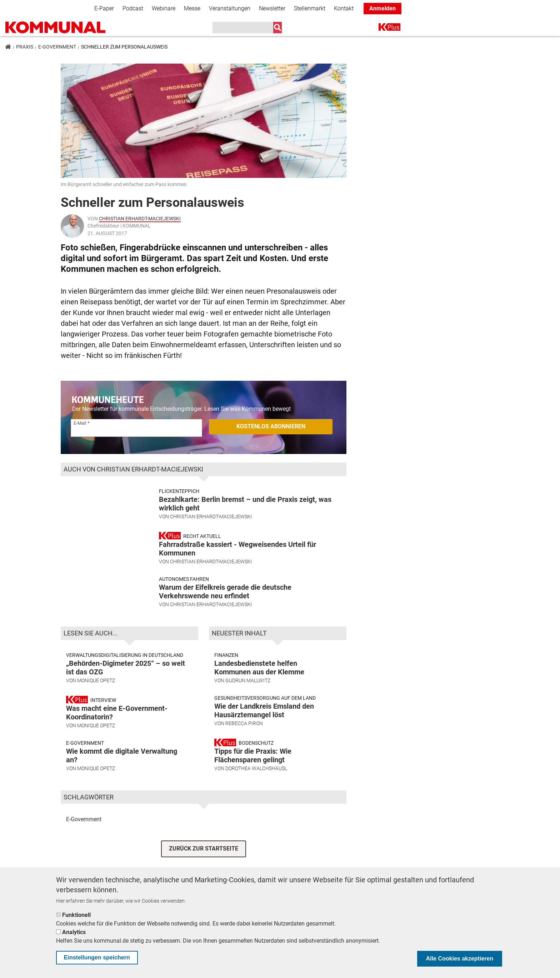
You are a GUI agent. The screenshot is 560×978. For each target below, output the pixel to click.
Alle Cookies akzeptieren (460, 959)
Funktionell (76, 915)
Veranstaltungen (230, 8)
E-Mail (80, 423)
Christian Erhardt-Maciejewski (140, 219)
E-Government (57, 47)
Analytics (74, 932)
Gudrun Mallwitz (248, 683)
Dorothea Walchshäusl (256, 771)
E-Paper (104, 8)
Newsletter (272, 8)
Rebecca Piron (244, 726)
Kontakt (344, 8)
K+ (383, 28)
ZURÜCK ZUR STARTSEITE (204, 851)
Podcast (133, 8)
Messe (192, 8)
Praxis (25, 47)
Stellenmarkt (310, 8)
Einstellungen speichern (97, 957)
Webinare (164, 8)
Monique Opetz (96, 683)
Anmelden (382, 8)
